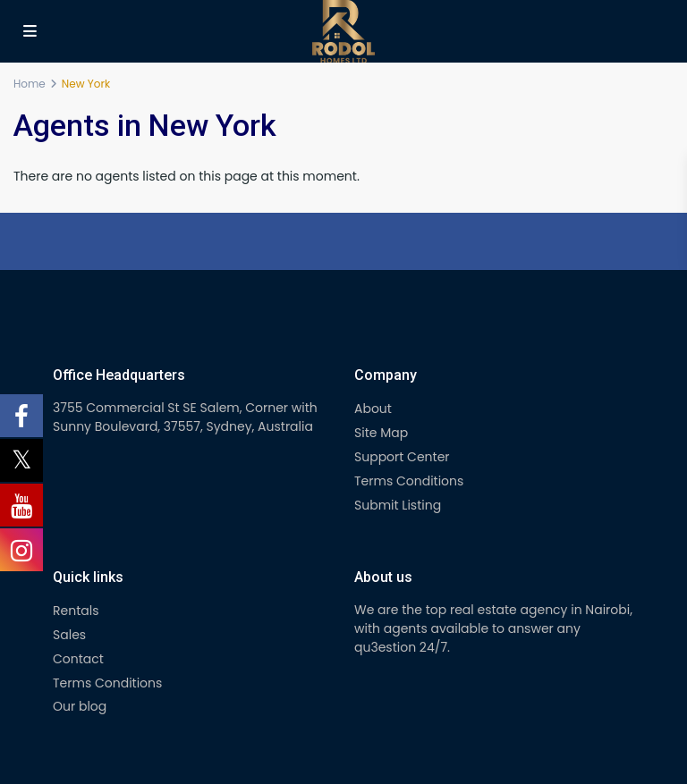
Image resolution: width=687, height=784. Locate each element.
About (373, 409)
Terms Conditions (409, 481)
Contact (78, 659)
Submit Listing (398, 505)
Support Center (402, 457)
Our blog (80, 706)
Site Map (381, 433)
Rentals (76, 611)
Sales (69, 635)
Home (30, 84)
